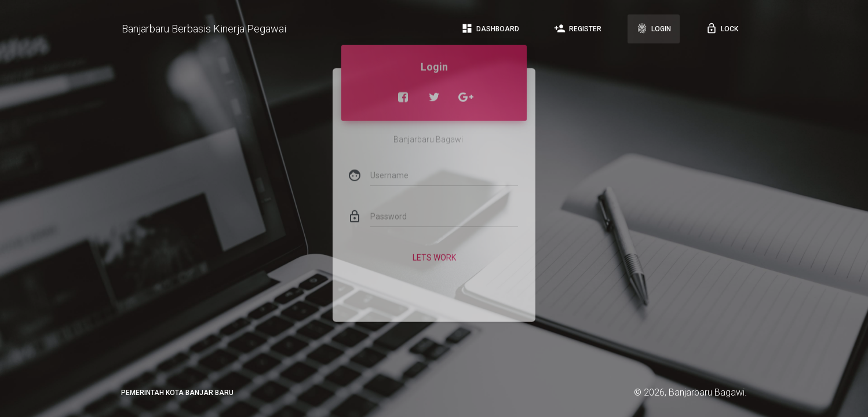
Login (654, 28)
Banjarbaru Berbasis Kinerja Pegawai (204, 29)
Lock (722, 28)
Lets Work (434, 248)
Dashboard (490, 28)
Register (578, 28)
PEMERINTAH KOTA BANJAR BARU (177, 393)
